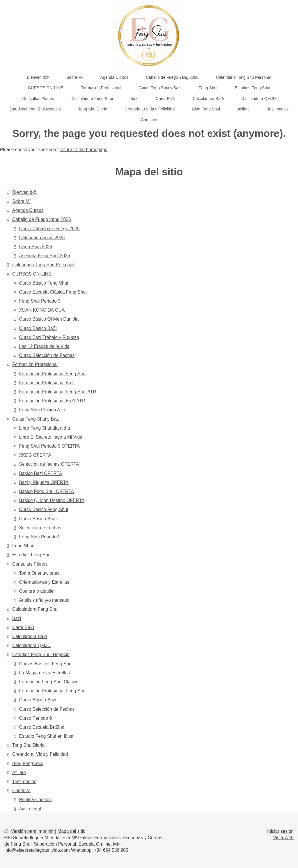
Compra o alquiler (37, 591)
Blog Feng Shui (28, 763)
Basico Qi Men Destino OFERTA (52, 500)
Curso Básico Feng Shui (44, 283)
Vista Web (284, 838)
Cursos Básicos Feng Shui (46, 664)
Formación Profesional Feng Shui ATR (58, 392)
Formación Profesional (35, 364)
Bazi (17, 618)
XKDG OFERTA (35, 455)
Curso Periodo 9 (36, 718)
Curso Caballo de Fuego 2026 (49, 229)
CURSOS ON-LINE (32, 274)
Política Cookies (36, 800)
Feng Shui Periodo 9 (40, 301)
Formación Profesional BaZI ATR (52, 401)
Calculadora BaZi (30, 636)
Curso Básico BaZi (38, 328)
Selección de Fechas (40, 528)
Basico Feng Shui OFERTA (47, 491)
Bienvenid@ (24, 192)
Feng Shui (23, 546)
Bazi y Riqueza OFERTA (44, 482)
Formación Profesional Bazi (47, 383)
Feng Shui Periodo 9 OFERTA (49, 446)
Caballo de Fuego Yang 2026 (41, 219)
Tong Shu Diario (28, 745)
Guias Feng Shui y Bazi (36, 419)
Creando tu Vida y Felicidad (40, 754)
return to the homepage (84, 150)
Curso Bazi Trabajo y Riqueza (49, 337)
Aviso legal (30, 809)
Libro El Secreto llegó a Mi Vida (51, 437)
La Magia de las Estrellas (45, 673)
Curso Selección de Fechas (47, 355)
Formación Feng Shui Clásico (49, 682)
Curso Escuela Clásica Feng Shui (53, 292)
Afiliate (19, 773)
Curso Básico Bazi (38, 700)
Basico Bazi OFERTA (41, 473)
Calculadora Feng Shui (35, 609)
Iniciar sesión (280, 831)
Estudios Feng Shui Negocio (41, 654)
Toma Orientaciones (39, 573)
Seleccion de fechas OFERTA (49, 464)
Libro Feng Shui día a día (45, 428)
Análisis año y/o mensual (44, 600)
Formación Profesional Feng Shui (53, 374)
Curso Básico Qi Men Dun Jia (49, 319)
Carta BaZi (23, 627)
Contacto (21, 791)
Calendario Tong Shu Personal (43, 265)
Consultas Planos (30, 564)
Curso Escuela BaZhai (42, 727)
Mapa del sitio (71, 831)
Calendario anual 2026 (42, 238)
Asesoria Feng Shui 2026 (45, 256)
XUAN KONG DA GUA (42, 310)
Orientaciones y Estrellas (44, 582)
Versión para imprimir (30, 831)
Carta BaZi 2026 (36, 247)
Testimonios (24, 782)
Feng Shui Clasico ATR (42, 410)
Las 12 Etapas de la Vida (44, 346)
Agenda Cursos (28, 210)
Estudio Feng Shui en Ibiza (46, 736)
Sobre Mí (21, 201)
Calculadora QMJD (31, 645)
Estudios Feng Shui (32, 555)
